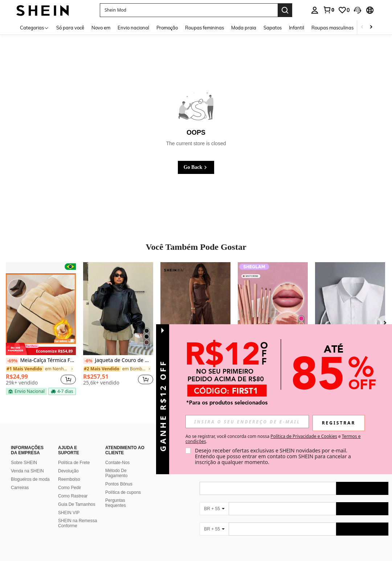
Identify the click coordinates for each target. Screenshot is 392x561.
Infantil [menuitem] (297, 28)
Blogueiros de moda (30, 479)
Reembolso (69, 479)
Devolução (68, 471)
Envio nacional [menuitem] (133, 28)
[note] (41, 349)
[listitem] (41, 329)
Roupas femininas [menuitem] (205, 28)
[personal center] (315, 10)
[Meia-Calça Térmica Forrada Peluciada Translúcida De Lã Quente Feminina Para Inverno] (41, 309)
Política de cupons (123, 492)
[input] (247, 422)
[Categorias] (34, 27)
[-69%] (12, 361)
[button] (189, 10)
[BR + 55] (214, 509)
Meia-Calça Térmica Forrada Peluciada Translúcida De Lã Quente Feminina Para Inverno (41, 361)
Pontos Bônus (119, 484)
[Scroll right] (371, 27)
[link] (328, 10)
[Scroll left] (362, 27)
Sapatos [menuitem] (273, 28)
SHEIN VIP (69, 513)
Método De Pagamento (116, 473)
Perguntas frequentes (116, 503)
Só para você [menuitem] (70, 28)
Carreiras (20, 488)
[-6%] (88, 361)
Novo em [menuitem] (101, 28)
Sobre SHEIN (24, 463)
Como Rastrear (73, 496)
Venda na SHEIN (27, 471)
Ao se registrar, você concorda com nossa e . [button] (273, 439)
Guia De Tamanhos (77, 504)
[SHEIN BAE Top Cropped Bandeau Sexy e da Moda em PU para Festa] (195, 309)
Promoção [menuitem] (167, 28)
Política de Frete (74, 463)
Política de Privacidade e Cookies (304, 436)
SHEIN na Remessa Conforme (77, 523)
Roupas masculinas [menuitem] (332, 28)
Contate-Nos (117, 463)
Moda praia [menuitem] (244, 28)
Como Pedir (70, 488)
